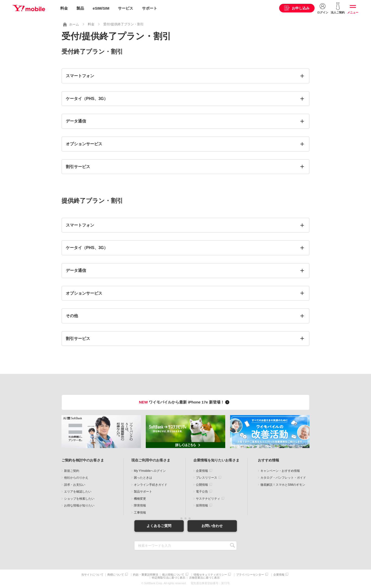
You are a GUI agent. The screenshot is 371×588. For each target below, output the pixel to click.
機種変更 (140, 498)
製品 (80, 8)
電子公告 (202, 491)
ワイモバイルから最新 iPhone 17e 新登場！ (185, 402)
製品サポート (143, 491)
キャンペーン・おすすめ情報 (280, 470)
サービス (126, 8)
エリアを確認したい (78, 491)
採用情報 (202, 505)
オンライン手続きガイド (151, 484)
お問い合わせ (212, 525)
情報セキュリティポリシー (210, 574)
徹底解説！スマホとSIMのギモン (283, 484)
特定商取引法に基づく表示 (169, 577)
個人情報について (173, 574)
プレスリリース (207, 477)
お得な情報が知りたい (79, 505)
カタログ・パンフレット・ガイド (283, 477)
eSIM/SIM (101, 8)
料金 (64, 8)
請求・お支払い (75, 484)
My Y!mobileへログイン (150, 470)
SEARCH (232, 545)
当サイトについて (92, 574)
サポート (150, 8)
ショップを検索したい (79, 498)
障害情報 (140, 505)
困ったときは (143, 477)
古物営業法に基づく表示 (204, 577)
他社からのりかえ (76, 477)
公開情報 (202, 484)
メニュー (353, 12)
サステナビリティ (208, 498)
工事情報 (140, 512)
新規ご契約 (72, 470)
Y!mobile (29, 8)
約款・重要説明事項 (146, 574)
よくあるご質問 (159, 525)
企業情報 (202, 470)
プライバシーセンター (250, 574)
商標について (116, 574)
